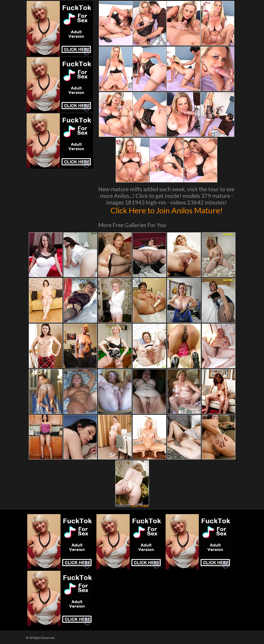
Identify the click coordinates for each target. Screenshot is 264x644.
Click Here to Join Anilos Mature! (166, 210)
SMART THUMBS (140, 506)
